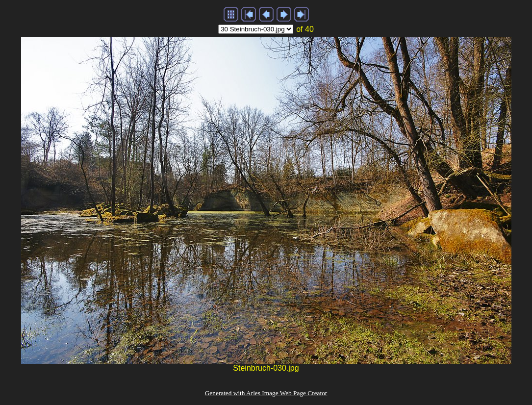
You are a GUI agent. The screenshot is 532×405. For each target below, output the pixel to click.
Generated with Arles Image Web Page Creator (266, 393)
